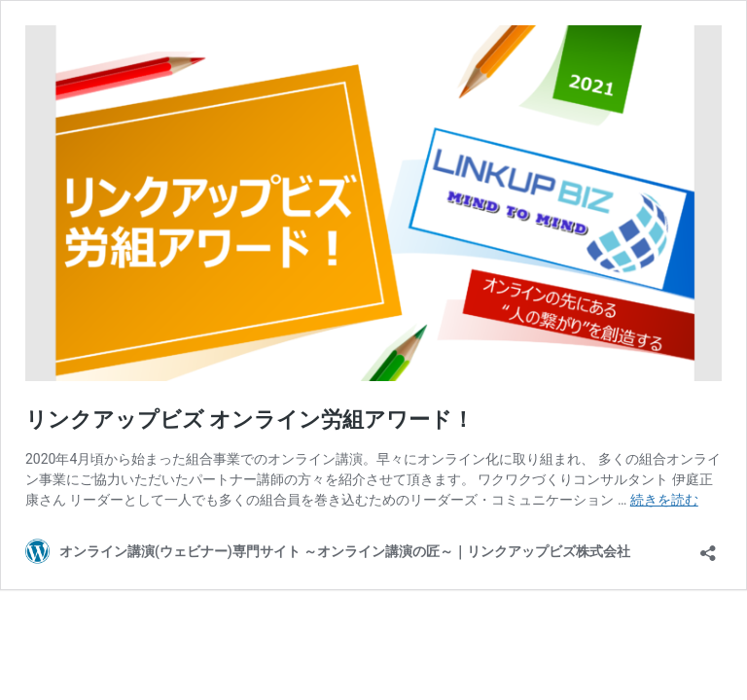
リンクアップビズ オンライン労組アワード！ (249, 420)
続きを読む (664, 500)
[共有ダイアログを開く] (708, 547)
